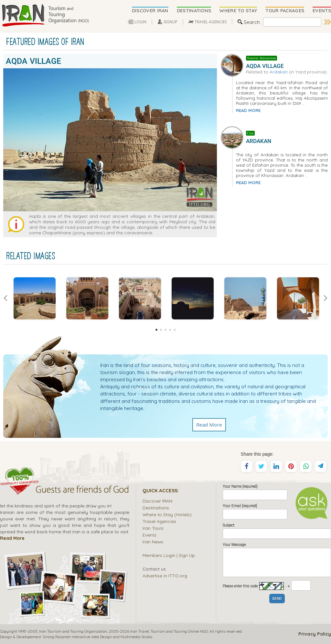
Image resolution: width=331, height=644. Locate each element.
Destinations (156, 508)
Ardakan (279, 72)
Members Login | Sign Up (169, 555)
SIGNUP (171, 22)
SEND (277, 599)
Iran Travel (140, 631)
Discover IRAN (157, 501)
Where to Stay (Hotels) (167, 514)
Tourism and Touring (169, 631)
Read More (209, 425)
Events (149, 535)
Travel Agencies (159, 521)
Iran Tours (153, 528)
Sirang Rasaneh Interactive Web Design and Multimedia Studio (97, 637)
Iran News (153, 542)
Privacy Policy (315, 634)
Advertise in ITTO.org (165, 576)
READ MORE (248, 110)
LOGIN (140, 22)
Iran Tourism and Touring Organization (73, 631)
